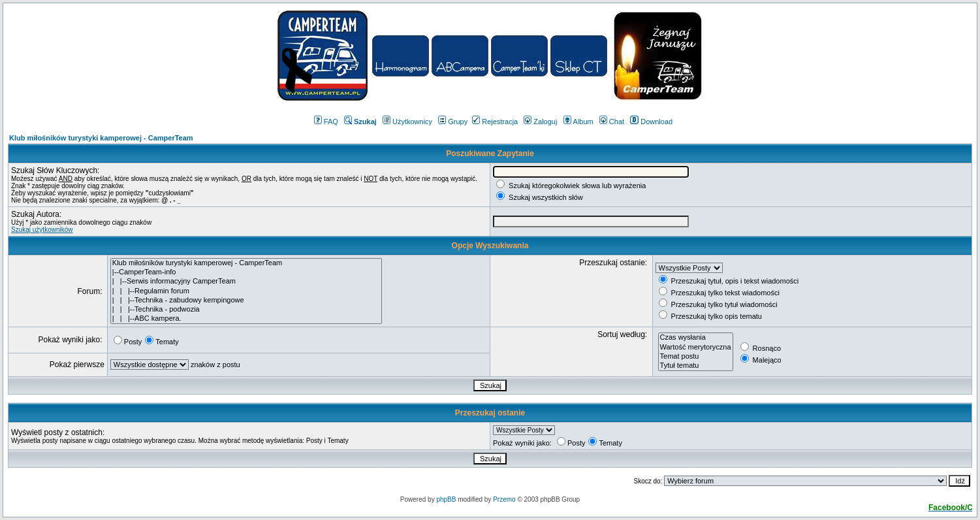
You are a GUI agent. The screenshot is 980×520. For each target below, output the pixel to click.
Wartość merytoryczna (696, 348)
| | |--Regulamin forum (246, 291)
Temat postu (696, 357)
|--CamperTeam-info (246, 272)
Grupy (453, 122)
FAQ (326, 122)
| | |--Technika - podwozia (246, 310)
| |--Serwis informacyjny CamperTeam (246, 282)
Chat (612, 122)
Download (651, 122)
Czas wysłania (696, 338)
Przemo (504, 499)
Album (578, 122)
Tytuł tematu (696, 366)
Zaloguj (540, 122)
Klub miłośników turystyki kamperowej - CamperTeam (101, 138)
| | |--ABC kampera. (246, 319)
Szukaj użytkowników (42, 230)
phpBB (446, 499)
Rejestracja (495, 122)
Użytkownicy (407, 122)
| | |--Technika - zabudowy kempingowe (246, 301)
